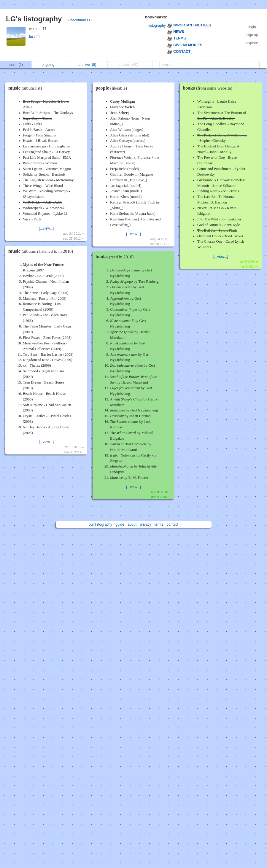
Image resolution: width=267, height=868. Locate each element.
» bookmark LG (80, 20)
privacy (145, 524)
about (132, 524)
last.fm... (36, 36)
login (252, 27)
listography (157, 26)
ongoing (49, 65)
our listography (100, 524)
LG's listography (34, 19)
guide (120, 524)
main (16, 65)
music (27, 88)
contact (173, 524)
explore (252, 43)
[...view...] (46, 228)
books (116, 257)
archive (88, 65)
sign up (252, 35)
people (113, 88)
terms (159, 524)
